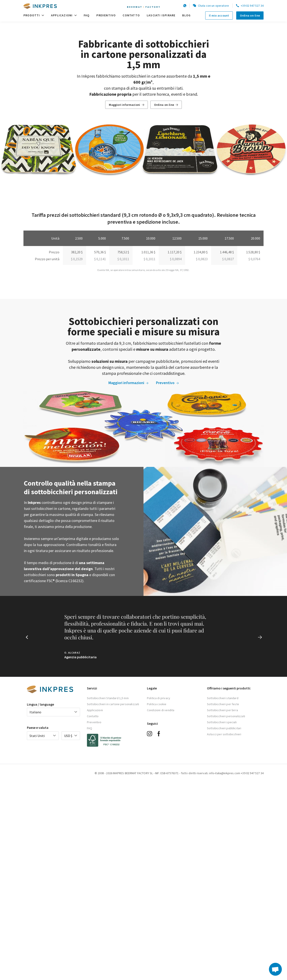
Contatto (131, 15)
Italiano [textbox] (35, 712)
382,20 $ (77, 252)
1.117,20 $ (175, 252)
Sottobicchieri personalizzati (226, 716)
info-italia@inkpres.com (225, 773)
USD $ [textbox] (68, 736)
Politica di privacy (159, 698)
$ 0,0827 (228, 259)
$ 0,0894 (176, 259)
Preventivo (106, 15)
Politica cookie (157, 704)
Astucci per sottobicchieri (224, 734)
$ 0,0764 (254, 259)
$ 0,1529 (77, 259)
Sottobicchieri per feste (223, 704)
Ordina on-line (250, 15)
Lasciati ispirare (161, 15)
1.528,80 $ (253, 252)
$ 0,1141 (100, 259)
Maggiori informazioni (127, 105)
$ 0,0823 (202, 259)
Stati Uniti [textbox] (37, 736)
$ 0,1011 (123, 259)
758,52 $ (123, 252)
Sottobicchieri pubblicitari (224, 728)
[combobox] (53, 712)
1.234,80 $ (201, 252)
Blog (186, 15)
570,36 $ (100, 252)
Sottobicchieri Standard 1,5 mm (108, 698)
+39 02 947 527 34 (250, 6)
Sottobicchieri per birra (222, 710)
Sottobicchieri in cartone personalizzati (113, 704)
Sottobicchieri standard (223, 698)
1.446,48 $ (227, 252)
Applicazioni (64, 15)
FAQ (87, 15)
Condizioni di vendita (161, 710)
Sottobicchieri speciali (222, 722)
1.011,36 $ (148, 252)
